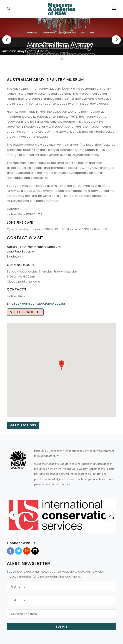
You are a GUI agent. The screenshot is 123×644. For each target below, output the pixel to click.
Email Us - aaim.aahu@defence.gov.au (36, 304)
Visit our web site (25, 312)
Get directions (23, 425)
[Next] (116, 40)
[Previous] (7, 40)
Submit (61, 627)
